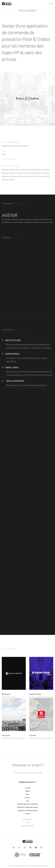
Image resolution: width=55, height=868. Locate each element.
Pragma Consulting (28, 826)
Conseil (28, 814)
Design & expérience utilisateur (28, 804)
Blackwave (6, 694)
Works (28, 791)
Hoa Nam (33, 735)
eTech (28, 822)
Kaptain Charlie (35, 694)
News (27, 794)
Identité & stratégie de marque (28, 807)
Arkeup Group (28, 819)
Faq (28, 801)
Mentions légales (43, 866)
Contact (28, 797)
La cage (27, 788)
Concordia (6, 735)
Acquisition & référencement (28, 810)
